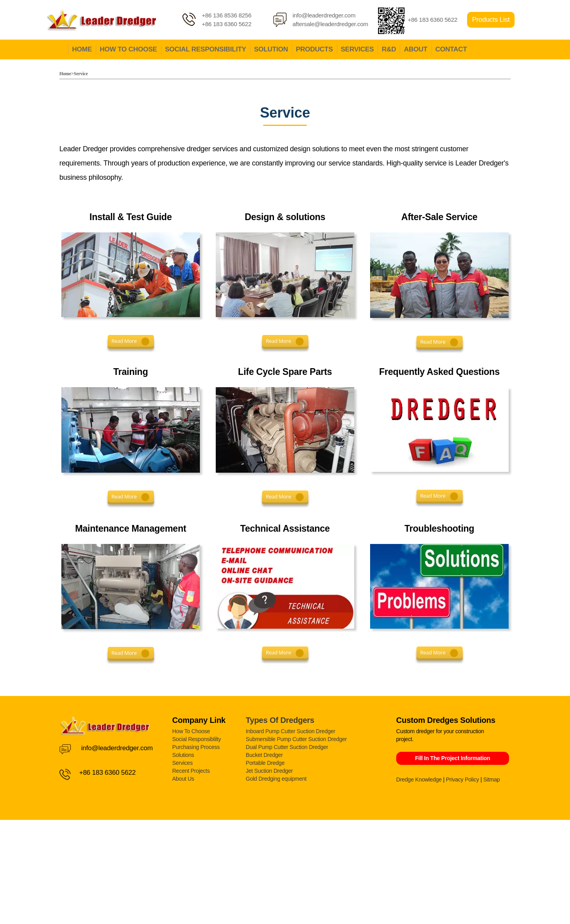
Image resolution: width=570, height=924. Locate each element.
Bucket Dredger (264, 755)
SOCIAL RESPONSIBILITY (206, 49)
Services (182, 763)
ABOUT (415, 49)
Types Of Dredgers (280, 720)
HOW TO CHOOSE (128, 49)
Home (65, 74)
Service (81, 74)
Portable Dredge (265, 763)
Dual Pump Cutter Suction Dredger (287, 747)
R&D (389, 49)
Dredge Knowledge (419, 780)
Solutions (183, 755)
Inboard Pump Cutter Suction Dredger (291, 731)
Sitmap (492, 780)
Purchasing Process (196, 747)
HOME (82, 49)
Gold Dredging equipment (276, 779)
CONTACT (451, 49)
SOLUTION (271, 49)
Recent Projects (191, 771)
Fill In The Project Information (452, 758)
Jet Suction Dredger (269, 771)
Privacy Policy (462, 780)
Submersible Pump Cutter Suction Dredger (296, 739)
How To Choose (191, 731)
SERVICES (357, 49)
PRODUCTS (314, 49)
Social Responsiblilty (197, 739)
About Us (183, 779)
